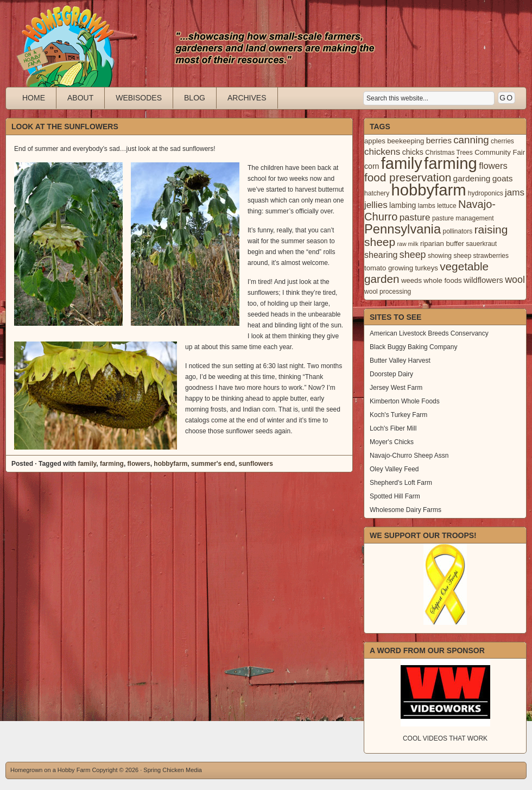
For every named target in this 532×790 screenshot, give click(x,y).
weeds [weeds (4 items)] (411, 280)
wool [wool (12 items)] (515, 280)
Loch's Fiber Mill (393, 428)
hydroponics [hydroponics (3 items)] (486, 193)
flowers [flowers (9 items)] (493, 166)
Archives (247, 98)
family (87, 464)
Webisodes (139, 98)
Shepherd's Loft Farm (401, 483)
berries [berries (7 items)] (439, 140)
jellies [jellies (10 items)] (376, 205)
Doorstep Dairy (391, 374)
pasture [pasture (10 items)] (415, 217)
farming (112, 464)
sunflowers (256, 464)
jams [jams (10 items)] (515, 192)
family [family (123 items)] (402, 163)
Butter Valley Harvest (400, 361)
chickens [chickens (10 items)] (382, 152)
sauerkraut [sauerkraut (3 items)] (481, 244)
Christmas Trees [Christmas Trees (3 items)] (449, 153)
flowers (139, 464)
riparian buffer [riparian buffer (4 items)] (442, 244)
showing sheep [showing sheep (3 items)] (449, 256)
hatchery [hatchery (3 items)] (377, 193)
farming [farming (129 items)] (451, 163)
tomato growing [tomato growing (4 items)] (389, 268)
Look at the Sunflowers (65, 127)
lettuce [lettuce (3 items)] (446, 206)
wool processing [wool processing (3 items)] (388, 292)
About (80, 98)
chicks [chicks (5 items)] (413, 152)
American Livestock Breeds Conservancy (429, 333)
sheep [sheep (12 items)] (413, 255)
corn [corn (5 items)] (372, 166)
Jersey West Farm (396, 388)
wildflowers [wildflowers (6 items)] (483, 280)
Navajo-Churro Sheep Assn (409, 456)
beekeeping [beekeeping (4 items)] (406, 141)
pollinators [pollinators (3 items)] (457, 231)
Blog (195, 98)
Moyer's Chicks (392, 442)
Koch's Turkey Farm (398, 415)
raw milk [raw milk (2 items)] (407, 244)
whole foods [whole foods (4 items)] (442, 280)
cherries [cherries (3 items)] (502, 141)
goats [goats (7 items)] (503, 178)
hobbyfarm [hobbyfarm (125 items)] (429, 190)
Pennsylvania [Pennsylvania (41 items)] (403, 229)
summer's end (213, 464)
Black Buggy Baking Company (413, 347)
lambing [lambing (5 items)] (403, 205)
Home (34, 98)
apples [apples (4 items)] (375, 141)
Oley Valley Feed (394, 469)
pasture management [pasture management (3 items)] (463, 218)
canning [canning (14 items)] (471, 140)
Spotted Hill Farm (395, 496)
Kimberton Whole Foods (405, 401)
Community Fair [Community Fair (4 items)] (500, 152)
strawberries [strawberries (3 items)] (491, 256)
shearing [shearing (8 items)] (381, 255)
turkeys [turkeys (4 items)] (426, 268)
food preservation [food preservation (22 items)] (408, 177)
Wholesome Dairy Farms (406, 510)
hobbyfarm (170, 464)
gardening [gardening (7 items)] (472, 178)
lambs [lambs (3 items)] (427, 206)
